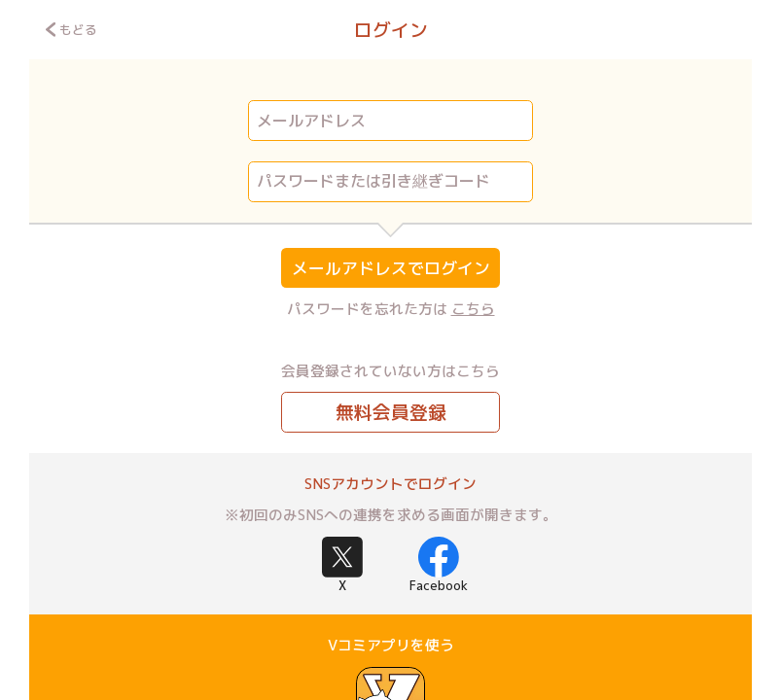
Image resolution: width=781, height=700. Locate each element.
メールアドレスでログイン (391, 268)
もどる (72, 30)
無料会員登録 (391, 412)
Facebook (439, 565)
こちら (473, 309)
